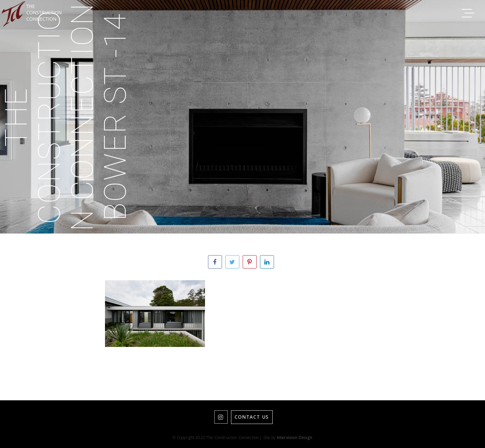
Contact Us (252, 417)
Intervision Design (295, 437)
